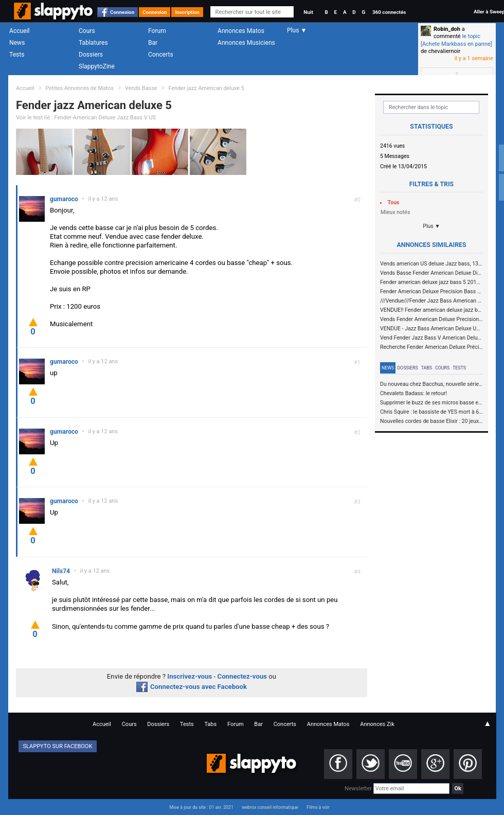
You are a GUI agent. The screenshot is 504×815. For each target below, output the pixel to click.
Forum (157, 31)
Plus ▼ (431, 226)
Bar (153, 43)
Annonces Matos (241, 31)
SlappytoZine (97, 66)
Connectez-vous (242, 676)
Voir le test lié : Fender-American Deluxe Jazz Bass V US (86, 118)
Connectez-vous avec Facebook (192, 687)
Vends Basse (141, 88)
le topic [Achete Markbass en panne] (456, 40)
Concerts (161, 55)
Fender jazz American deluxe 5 (206, 88)
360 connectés (389, 12)
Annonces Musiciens (246, 43)
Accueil (20, 31)
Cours (87, 31)
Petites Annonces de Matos (79, 88)
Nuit (308, 12)
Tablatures (93, 43)
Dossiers (91, 55)
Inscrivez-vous (190, 676)
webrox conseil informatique (270, 807)
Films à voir (318, 807)
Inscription (187, 12)
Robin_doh (447, 29)
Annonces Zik (377, 724)
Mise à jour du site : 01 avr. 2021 (201, 807)
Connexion (122, 12)
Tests (17, 55)
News (17, 43)
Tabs (427, 368)
